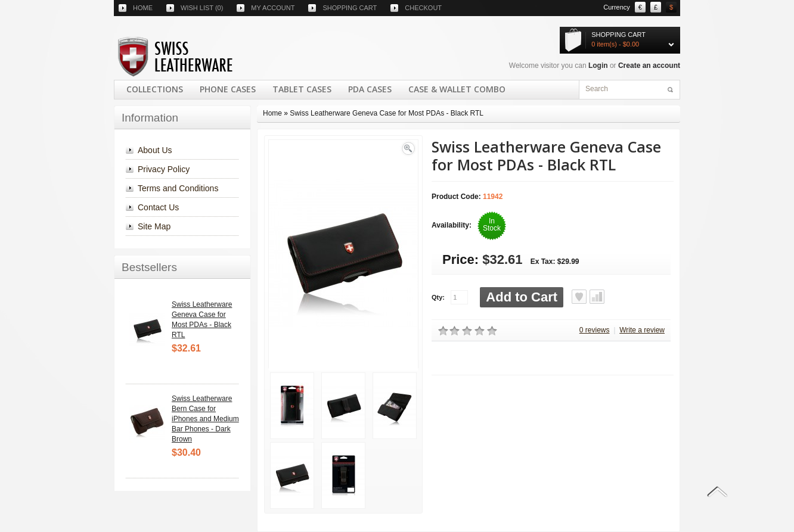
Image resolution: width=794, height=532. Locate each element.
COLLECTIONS (155, 89)
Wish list (202, 8)
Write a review (642, 330)
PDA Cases (370, 89)
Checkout (423, 8)
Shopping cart (350, 8)
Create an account (649, 66)
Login (598, 66)
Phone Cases (228, 89)
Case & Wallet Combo (457, 89)
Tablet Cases (302, 89)
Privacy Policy (164, 169)
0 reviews (595, 330)
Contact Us (158, 207)
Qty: (438, 297)
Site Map (154, 226)
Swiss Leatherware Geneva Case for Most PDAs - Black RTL (387, 113)
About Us (155, 150)
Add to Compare (597, 297)
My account (273, 8)
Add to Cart (522, 297)
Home (143, 8)
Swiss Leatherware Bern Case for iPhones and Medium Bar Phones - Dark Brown (205, 419)
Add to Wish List (579, 297)
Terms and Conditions (178, 188)
